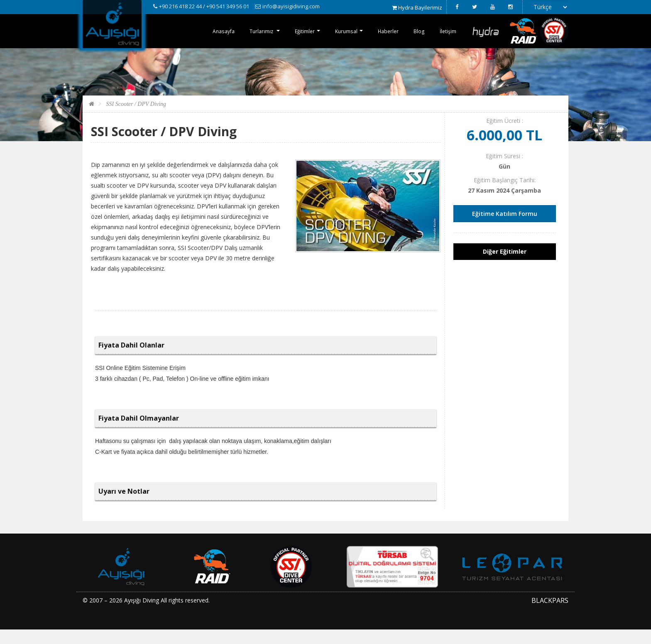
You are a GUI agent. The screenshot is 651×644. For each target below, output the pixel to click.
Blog (416, 31)
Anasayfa (207, 31)
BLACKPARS (550, 615)
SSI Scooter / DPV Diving (135, 118)
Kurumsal (339, 31)
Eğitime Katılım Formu (505, 228)
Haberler (383, 31)
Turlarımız (248, 31)
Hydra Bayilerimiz (417, 7)
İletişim (447, 31)
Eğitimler (294, 31)
